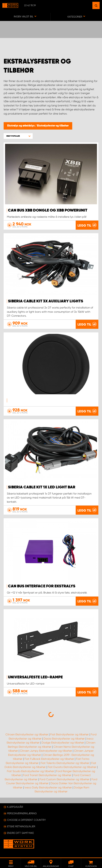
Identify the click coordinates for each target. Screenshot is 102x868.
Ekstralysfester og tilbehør (53, 126)
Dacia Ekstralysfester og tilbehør (64, 739)
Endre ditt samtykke (20, 833)
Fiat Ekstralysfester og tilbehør (70, 734)
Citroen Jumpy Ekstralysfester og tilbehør (46, 751)
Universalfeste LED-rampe (35, 677)
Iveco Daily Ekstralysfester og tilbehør (48, 787)
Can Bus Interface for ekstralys (42, 586)
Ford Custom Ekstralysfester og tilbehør (65, 779)
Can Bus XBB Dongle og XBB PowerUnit (48, 210)
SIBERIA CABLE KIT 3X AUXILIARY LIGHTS (46, 301)
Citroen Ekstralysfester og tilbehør (27, 734)
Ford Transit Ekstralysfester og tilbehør (47, 775)
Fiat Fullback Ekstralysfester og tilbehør (49, 759)
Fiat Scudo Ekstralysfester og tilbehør (30, 771)
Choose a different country (26, 820)
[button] (18, 136)
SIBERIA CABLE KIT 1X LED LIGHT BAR (42, 487)
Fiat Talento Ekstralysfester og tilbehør (65, 763)
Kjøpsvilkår (15, 807)
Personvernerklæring (22, 813)
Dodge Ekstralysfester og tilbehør (63, 743)
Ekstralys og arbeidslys (21, 126)
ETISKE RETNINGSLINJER (21, 826)
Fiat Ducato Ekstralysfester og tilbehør (72, 767)
